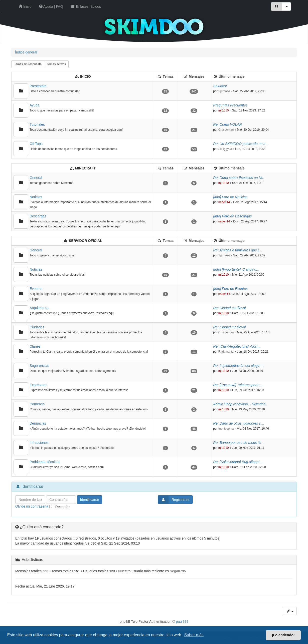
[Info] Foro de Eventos (230, 289)
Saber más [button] (194, 635)
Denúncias (38, 423)
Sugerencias (39, 366)
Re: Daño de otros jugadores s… (239, 423)
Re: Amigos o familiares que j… (238, 250)
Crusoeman (226, 130)
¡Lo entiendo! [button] (283, 635)
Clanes (35, 346)
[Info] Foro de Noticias (230, 197)
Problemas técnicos (45, 462)
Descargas (38, 216)
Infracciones (39, 443)
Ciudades (37, 327)
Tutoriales (37, 124)
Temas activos (56, 64)
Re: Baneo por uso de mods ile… (239, 443)
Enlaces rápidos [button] (86, 6)
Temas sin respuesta (28, 64)
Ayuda (34, 105)
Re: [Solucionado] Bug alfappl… (238, 462)
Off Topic (36, 144)
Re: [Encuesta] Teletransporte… (238, 385)
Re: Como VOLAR (227, 124)
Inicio (25, 6)
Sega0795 (178, 571)
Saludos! (220, 86)
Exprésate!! (38, 385)
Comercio (37, 404)
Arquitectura (39, 308)
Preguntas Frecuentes (230, 105)
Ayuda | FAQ (51, 6)
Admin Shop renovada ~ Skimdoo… (241, 404)
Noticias (36, 197)
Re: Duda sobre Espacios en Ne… (240, 178)
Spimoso (224, 91)
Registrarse (174, 500)
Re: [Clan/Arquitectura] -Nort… (237, 346)
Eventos (36, 289)
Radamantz (226, 352)
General (36, 178)
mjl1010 (224, 110)
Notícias (36, 269)
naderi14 (224, 202)
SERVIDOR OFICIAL (86, 241)
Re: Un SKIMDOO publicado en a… (241, 144)
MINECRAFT (85, 168)
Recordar (60, 507)
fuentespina (226, 429)
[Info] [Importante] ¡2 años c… (236, 269)
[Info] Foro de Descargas (232, 216)
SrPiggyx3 (225, 149)
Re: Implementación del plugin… (238, 366)
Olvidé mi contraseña (32, 506)
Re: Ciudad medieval (229, 308)
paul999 (182, 622)
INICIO (86, 76)
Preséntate (38, 86)
